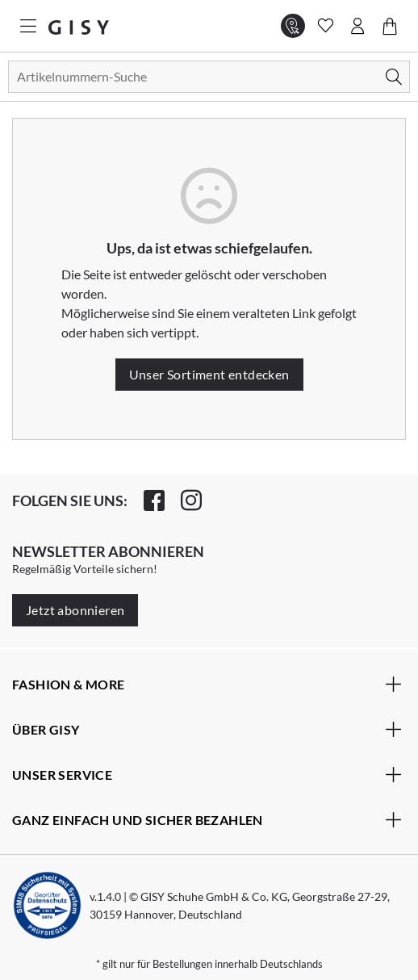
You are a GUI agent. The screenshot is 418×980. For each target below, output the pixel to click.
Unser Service (207, 774)
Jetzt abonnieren (75, 610)
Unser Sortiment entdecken (209, 374)
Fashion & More (207, 684)
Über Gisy (207, 729)
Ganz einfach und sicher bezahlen (207, 819)
